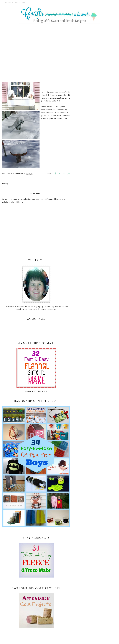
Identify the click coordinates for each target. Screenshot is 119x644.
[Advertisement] (59, 51)
